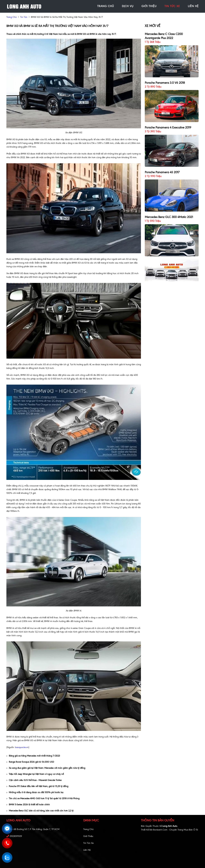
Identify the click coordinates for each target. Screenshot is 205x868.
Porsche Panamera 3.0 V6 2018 (165, 83)
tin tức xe (172, 6)
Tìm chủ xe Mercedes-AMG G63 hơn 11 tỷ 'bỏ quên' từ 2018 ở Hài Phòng (43, 798)
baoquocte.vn (22, 747)
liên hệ (193, 6)
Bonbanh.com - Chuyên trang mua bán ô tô (176, 830)
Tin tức (24, 17)
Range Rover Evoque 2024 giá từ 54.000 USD (30, 762)
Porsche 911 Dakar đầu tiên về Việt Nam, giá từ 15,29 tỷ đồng (37, 786)
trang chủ (106, 6)
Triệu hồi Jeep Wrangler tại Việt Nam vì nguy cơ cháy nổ (35, 774)
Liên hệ (87, 850)
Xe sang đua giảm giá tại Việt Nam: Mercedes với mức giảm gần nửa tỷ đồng (46, 768)
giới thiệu (149, 6)
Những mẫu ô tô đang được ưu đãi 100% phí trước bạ (35, 792)
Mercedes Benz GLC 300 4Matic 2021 (169, 217)
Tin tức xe (88, 843)
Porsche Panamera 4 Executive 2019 (168, 127)
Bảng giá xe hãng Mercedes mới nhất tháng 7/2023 (33, 756)
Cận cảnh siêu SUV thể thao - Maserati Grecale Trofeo (34, 780)
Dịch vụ (128, 6)
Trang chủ (88, 829)
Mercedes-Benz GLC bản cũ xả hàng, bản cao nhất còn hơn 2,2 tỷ (40, 811)
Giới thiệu (88, 836)
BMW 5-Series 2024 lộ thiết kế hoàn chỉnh (28, 805)
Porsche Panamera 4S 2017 (162, 172)
